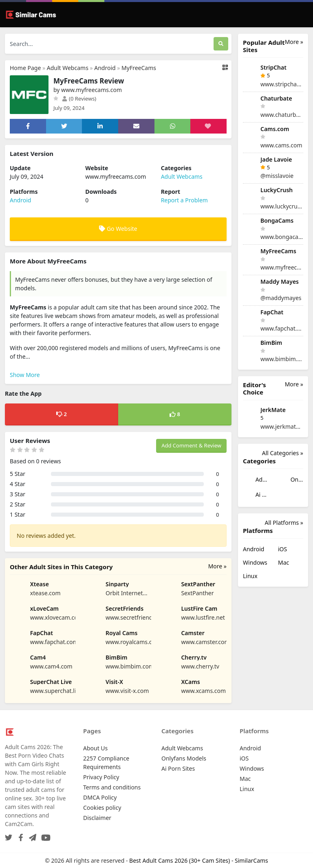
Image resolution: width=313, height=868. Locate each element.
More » (217, 566)
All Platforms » (284, 523)
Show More (25, 375)
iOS (282, 549)
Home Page (25, 68)
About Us (95, 748)
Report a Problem (184, 200)
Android (105, 68)
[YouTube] (44, 835)
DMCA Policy (100, 797)
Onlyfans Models (291, 480)
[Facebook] (19, 835)
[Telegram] (31, 835)
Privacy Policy (101, 777)
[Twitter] (9, 835)
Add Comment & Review (191, 445)
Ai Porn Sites (256, 495)
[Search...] (109, 44)
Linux (250, 576)
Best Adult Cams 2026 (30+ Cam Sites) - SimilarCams (199, 860)
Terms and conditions (112, 787)
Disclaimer (97, 818)
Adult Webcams (68, 68)
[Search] (221, 44)
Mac (283, 562)
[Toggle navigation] (304, 15)
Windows (255, 562)
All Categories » (283, 453)
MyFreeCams (139, 68)
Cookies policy (102, 808)
